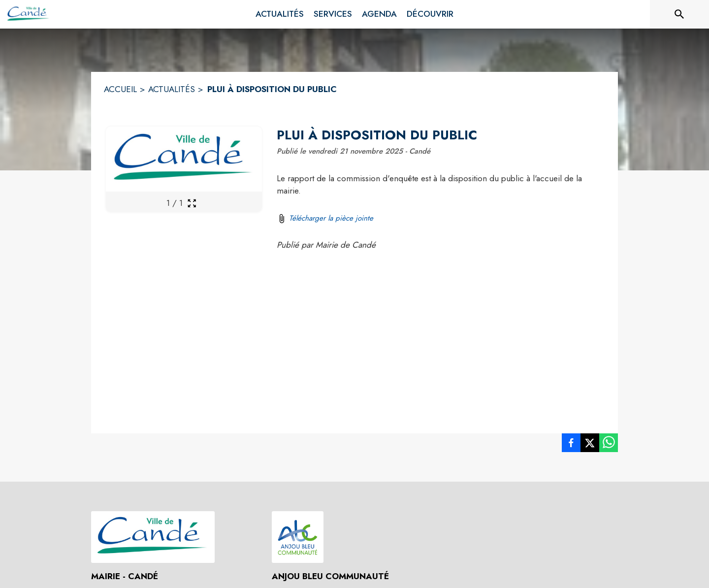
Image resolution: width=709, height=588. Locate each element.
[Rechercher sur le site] (679, 14)
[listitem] (571, 445)
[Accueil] (29, 14)
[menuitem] (280, 14)
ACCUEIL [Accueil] (120, 89)
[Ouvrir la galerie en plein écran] (192, 203)
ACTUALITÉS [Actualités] (172, 89)
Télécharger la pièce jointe (331, 218)
